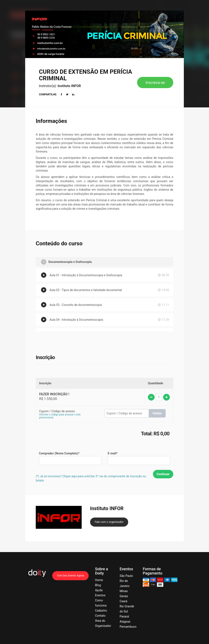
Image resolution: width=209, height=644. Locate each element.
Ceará (124, 601)
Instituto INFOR (69, 86)
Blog (98, 585)
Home (99, 580)
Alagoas (125, 622)
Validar (157, 413)
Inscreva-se (155, 83)
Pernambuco (128, 627)
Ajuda (99, 590)
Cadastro (101, 611)
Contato (100, 616)
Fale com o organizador (109, 522)
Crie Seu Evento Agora (70, 575)
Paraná (124, 616)
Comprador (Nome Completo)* (59, 453)
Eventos (100, 595)
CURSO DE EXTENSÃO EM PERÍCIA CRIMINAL (85, 75)
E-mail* (113, 453)
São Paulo (126, 576)
